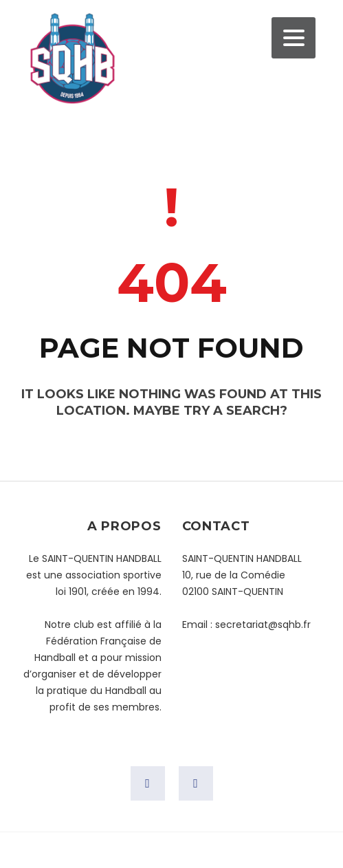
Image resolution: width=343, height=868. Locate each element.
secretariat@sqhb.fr (263, 625)
